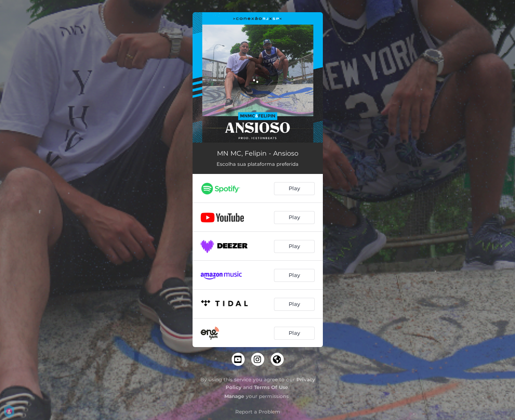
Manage (234, 396)
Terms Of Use (271, 387)
